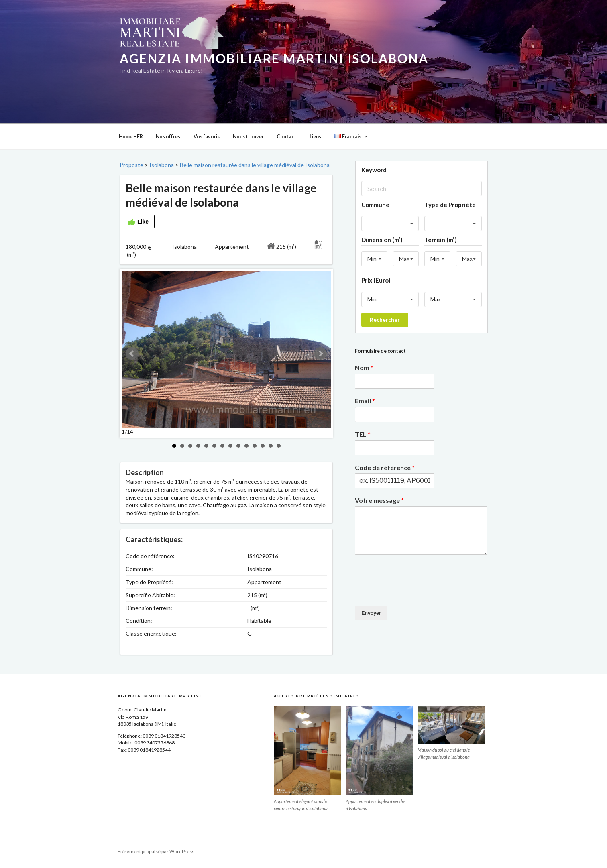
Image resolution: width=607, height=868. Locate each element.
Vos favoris (207, 137)
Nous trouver (248, 137)
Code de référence (385, 467)
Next (320, 354)
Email (365, 401)
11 (255, 446)
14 (279, 446)
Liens (315, 137)
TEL (363, 434)
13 (271, 446)
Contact (286, 137)
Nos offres (168, 137)
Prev (132, 354)
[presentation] (416, 593)
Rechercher (385, 320)
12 (263, 446)
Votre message (379, 500)
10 (246, 446)
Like (138, 222)
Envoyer (371, 613)
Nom (364, 367)
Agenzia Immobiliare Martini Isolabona (274, 59)
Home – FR (131, 137)
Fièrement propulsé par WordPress (156, 851)
